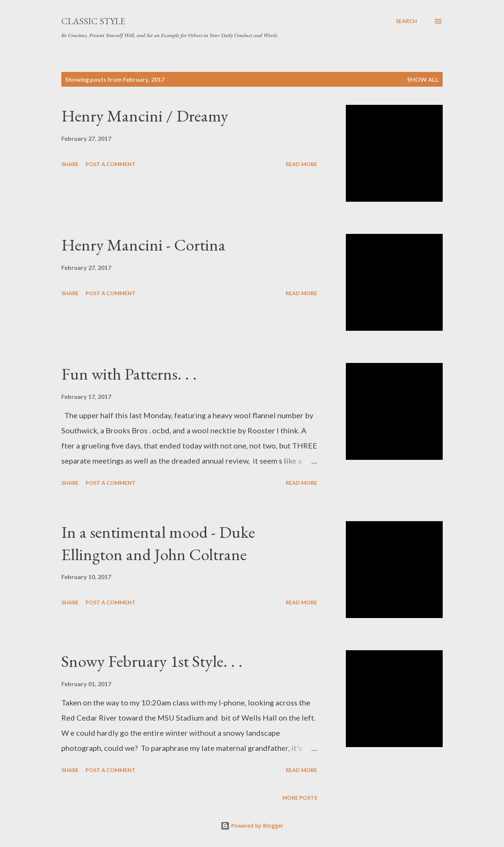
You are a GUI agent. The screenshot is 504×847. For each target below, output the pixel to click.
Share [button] (70, 164)
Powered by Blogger (252, 826)
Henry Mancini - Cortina (143, 245)
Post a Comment (110, 164)
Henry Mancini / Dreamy (145, 116)
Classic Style (93, 21)
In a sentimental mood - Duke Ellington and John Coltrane (158, 543)
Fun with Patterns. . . (129, 374)
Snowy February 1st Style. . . (152, 661)
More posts (300, 798)
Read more (301, 164)
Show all (423, 79)
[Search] (406, 21)
